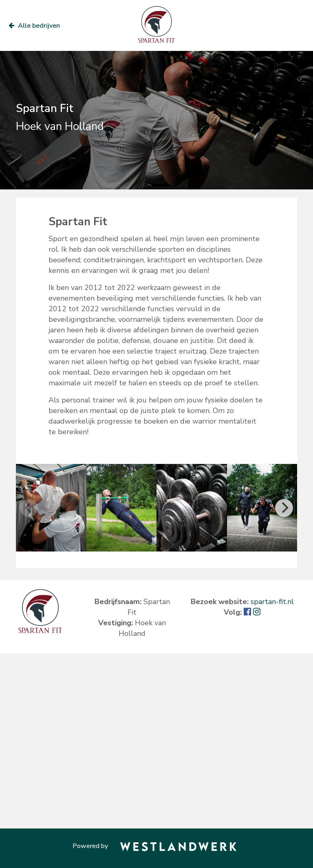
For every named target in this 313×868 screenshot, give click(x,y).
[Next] (284, 508)
